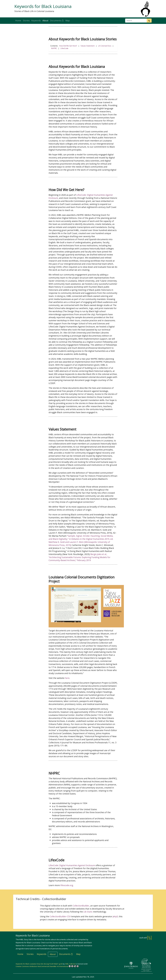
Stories (26, 21)
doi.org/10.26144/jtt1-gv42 (53, 964)
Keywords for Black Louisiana (43, 6)
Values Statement (88, 46)
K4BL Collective (70, 964)
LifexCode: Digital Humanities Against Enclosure (72, 865)
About (45, 21)
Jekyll (115, 916)
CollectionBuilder (81, 906)
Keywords (36, 21)
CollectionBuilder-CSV (60, 916)
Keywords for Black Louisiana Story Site (29, 964)
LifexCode (64, 48)
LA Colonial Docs (105, 46)
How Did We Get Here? (68, 46)
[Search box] (136, 21)
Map (68, 21)
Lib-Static (88, 912)
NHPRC (54, 48)
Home (18, 21)
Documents (57, 21)
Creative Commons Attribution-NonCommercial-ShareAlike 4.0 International (47, 966)
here (67, 678)
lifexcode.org (67, 885)
